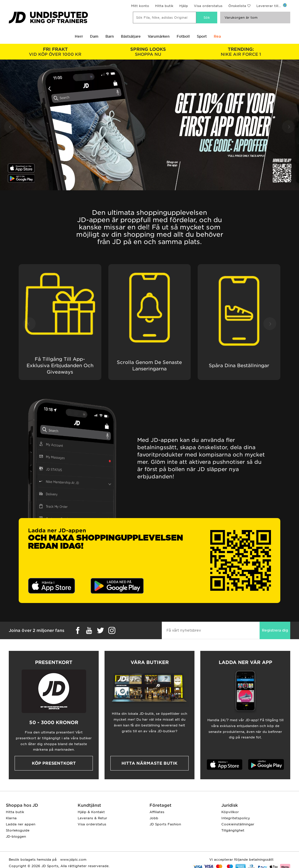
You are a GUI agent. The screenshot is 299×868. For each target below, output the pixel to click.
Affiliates (157, 812)
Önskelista (237, 6)
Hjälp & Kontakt (91, 812)
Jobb (154, 818)
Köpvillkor (230, 812)
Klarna (11, 818)
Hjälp (184, 6)
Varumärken (159, 36)
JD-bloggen (16, 836)
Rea (217, 36)
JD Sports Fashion (165, 824)
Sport (202, 36)
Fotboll (183, 36)
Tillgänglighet (233, 830)
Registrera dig (275, 630)
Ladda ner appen (21, 824)
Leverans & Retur (92, 818)
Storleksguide (18, 830)
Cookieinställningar (238, 824)
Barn (110, 36)
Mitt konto (140, 6)
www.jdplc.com (73, 860)
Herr (79, 36)
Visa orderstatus (208, 6)
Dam (94, 36)
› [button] (289, 126)
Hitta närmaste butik (149, 763)
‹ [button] (10, 126)
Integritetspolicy (236, 818)
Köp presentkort (54, 763)
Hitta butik (164, 6)
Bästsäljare (131, 36)
